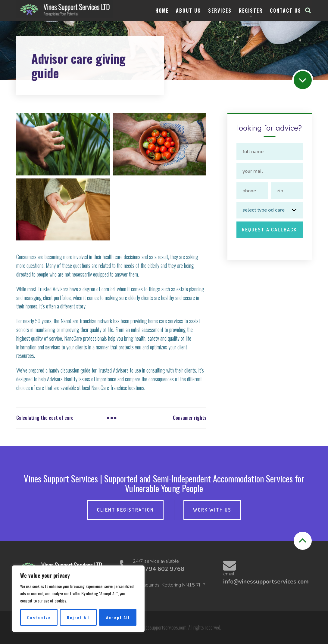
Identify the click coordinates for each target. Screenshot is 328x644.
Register (251, 11)
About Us (188, 11)
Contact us (286, 11)
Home (162, 11)
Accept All (118, 617)
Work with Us (212, 510)
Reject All (78, 617)
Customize (39, 617)
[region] (78, 599)
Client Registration (125, 510)
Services (220, 11)
